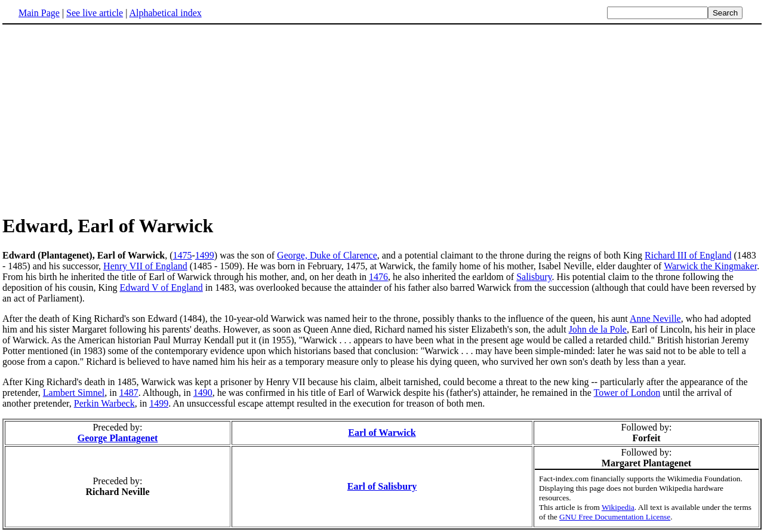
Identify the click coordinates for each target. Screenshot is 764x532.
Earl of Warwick (382, 433)
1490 (203, 393)
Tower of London (627, 393)
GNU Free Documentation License (615, 517)
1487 (129, 393)
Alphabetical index (165, 13)
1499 (205, 255)
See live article (95, 13)
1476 (378, 277)
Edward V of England (161, 287)
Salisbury (534, 277)
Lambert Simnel (74, 393)
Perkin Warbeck (104, 403)
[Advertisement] (103, 119)
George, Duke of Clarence (327, 255)
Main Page (39, 13)
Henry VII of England (145, 266)
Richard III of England (688, 255)
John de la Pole (598, 329)
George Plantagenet (118, 438)
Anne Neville (655, 319)
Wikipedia (618, 507)
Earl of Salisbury (382, 486)
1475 (182, 255)
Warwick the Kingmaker (710, 266)
